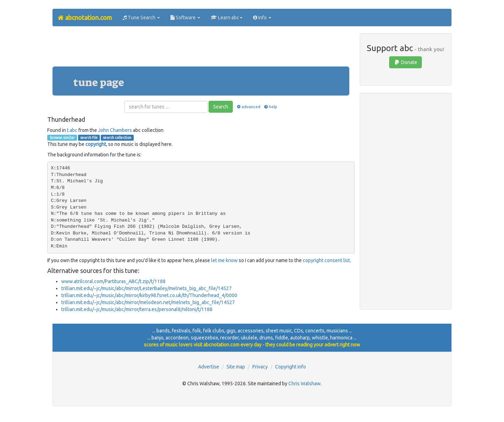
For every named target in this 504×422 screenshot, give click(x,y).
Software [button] (185, 17)
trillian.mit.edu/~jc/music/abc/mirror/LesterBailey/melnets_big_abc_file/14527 (146, 288)
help (270, 107)
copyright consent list (326, 260)
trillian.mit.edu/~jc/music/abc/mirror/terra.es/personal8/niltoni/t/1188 (137, 309)
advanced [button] (248, 107)
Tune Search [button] (141, 17)
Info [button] (262, 17)
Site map (236, 367)
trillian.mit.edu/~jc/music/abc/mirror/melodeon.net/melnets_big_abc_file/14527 (148, 302)
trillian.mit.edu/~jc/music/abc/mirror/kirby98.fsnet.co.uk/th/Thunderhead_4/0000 (149, 295)
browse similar (62, 138)
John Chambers (115, 130)
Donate (405, 62)
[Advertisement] (201, 49)
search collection (117, 138)
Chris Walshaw (304, 384)
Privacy (260, 367)
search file (89, 138)
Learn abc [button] (227, 17)
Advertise (209, 367)
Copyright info (290, 367)
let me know (224, 260)
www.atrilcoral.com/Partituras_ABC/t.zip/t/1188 (113, 281)
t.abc (72, 130)
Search (221, 107)
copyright (96, 144)
